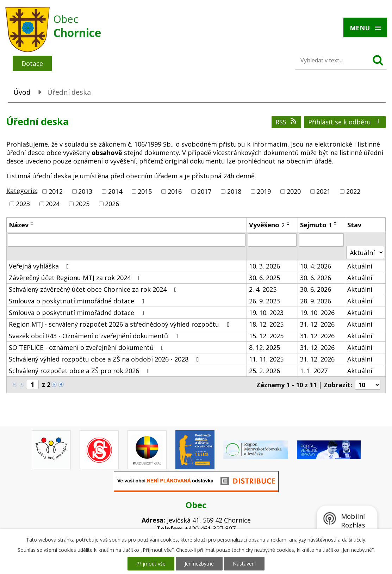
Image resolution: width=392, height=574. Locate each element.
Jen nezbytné (199, 564)
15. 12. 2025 (266, 336)
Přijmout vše (151, 564)
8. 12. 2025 (265, 347)
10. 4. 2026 (316, 266)
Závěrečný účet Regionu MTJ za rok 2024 (76, 278)
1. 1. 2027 (314, 371)
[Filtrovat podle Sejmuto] (321, 240)
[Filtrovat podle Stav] (365, 252)
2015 (145, 191)
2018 (234, 191)
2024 (52, 204)
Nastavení (244, 564)
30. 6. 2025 (265, 278)
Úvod (22, 92)
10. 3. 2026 (265, 266)
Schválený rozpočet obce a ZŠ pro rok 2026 (80, 371)
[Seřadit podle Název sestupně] (32, 225)
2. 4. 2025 (263, 289)
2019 (264, 191)
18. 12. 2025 (266, 324)
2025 (82, 204)
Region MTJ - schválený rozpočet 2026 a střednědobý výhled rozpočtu (120, 324)
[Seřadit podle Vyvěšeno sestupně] (288, 225)
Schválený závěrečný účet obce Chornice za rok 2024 (94, 289)
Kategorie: (22, 191)
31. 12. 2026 (317, 324)
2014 (115, 191)
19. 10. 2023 (266, 313)
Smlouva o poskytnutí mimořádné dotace (78, 301)
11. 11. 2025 (266, 359)
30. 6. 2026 (316, 278)
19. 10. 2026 (317, 313)
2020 (294, 191)
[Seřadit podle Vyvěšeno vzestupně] (288, 222)
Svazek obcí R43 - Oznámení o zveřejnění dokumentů (95, 336)
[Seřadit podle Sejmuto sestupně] (336, 225)
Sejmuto (316, 225)
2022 (353, 191)
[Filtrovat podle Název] (127, 240)
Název (19, 225)
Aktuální (360, 266)
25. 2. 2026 (265, 371)
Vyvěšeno (267, 225)
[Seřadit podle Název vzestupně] (32, 222)
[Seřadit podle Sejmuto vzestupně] (336, 222)
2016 (175, 191)
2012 (56, 191)
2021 (323, 191)
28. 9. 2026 (316, 301)
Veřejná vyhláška (40, 266)
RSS (287, 122)
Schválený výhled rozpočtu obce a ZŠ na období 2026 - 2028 (105, 359)
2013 (85, 191)
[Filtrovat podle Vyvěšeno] (272, 240)
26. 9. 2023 (265, 301)
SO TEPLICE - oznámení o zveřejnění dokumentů (88, 347)
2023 (23, 204)
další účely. (354, 540)
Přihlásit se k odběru (345, 122)
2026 (112, 204)
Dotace (32, 63)
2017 (204, 191)
